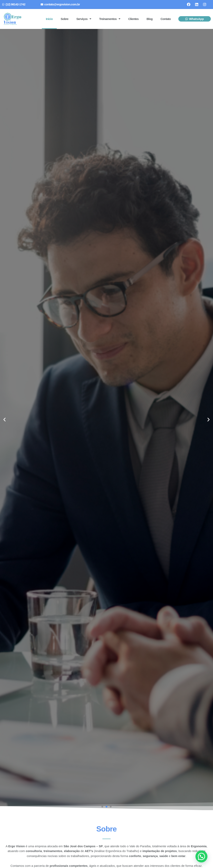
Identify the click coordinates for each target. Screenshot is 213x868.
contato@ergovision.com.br (62, 4)
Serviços (84, 19)
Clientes (133, 19)
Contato (166, 19)
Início (49, 19)
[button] (4, 420)
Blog (150, 19)
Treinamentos (110, 19)
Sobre (65, 19)
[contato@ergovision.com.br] (42, 4)
